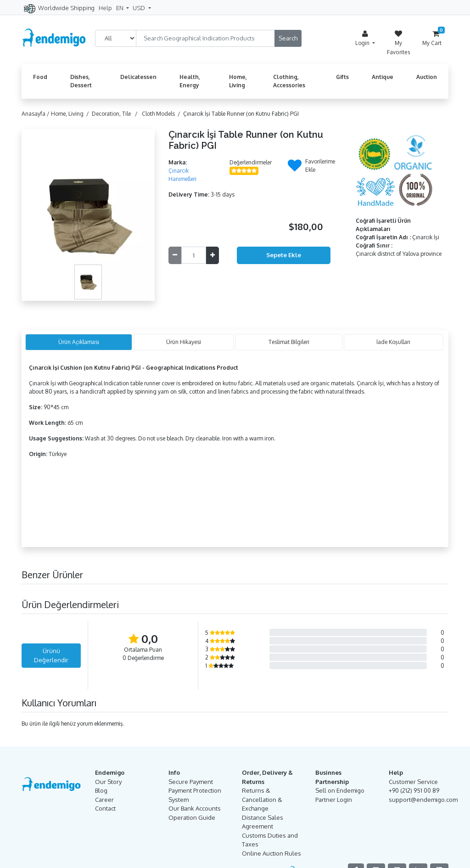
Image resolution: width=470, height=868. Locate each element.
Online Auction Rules (271, 853)
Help (105, 8)
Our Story (108, 782)
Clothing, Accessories (289, 81)
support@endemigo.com (423, 800)
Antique (383, 77)
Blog (101, 790)
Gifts (342, 77)
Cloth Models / (162, 114)
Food (40, 77)
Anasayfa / (36, 114)
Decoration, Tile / (116, 114)
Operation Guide (192, 817)
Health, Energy (190, 81)
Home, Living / (71, 114)
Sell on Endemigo (340, 790)
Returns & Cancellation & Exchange (262, 799)
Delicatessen (138, 77)
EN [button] (120, 8)
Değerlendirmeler (251, 162)
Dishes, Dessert (81, 81)
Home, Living (238, 81)
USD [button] (140, 8)
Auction (427, 77)
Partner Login (334, 800)
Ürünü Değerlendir (51, 655)
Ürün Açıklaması (79, 342)
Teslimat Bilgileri (289, 342)
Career (104, 800)
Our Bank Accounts (195, 808)
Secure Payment (191, 782)
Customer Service (413, 782)
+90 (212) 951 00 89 (414, 790)
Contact (105, 808)
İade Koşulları (393, 342)
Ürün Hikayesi (184, 342)
